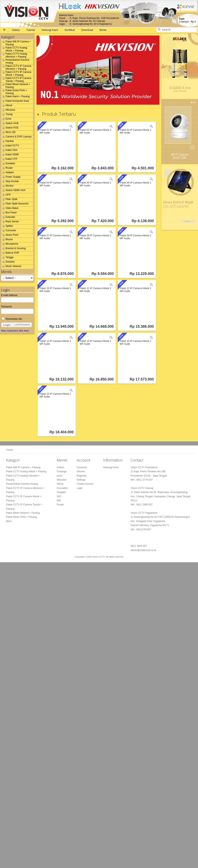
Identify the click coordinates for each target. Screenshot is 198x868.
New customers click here (15, 331)
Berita (103, 30)
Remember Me (12, 319)
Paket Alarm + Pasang (16, 97)
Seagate (61, 492)
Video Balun (10, 209)
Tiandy (7, 115)
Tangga (7, 258)
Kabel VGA (9, 151)
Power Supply (11, 177)
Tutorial (31, 30)
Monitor (8, 186)
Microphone (10, 244)
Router (7, 169)
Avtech (60, 467)
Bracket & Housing (14, 249)
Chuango (62, 471)
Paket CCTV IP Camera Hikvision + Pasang (16, 67)
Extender (8, 218)
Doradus (8, 262)
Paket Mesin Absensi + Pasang (16, 86)
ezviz (59, 476)
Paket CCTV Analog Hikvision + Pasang (14, 55)
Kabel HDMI (10, 155)
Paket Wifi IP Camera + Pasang (16, 43)
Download (87, 30)
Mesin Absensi (11, 267)
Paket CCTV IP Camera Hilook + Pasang (16, 74)
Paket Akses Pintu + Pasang (14, 92)
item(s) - (188, 20)
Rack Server (10, 222)
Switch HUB (10, 124)
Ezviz (6, 119)
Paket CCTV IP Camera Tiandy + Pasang (16, 80)
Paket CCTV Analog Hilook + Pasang (14, 49)
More (9, 521)
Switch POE (10, 128)
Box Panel (9, 213)
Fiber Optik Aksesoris (15, 204)
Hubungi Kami (50, 30)
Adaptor (8, 173)
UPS (6, 195)
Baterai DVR (10, 253)
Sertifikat (70, 30)
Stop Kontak (10, 182)
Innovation (62, 488)
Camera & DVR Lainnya (16, 137)
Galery (16, 30)
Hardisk (8, 142)
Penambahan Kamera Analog (15, 61)
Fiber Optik (9, 200)
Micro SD (8, 133)
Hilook (7, 106)
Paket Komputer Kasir (15, 102)
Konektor (8, 164)
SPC (59, 496)
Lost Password (22, 325)
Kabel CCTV (10, 146)
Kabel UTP (9, 160)
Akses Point (10, 236)
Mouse (7, 240)
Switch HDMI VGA (13, 191)
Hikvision (8, 110)
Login (7, 325)
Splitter (7, 227)
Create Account (85, 484)
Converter (9, 231)
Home (10, 450)
